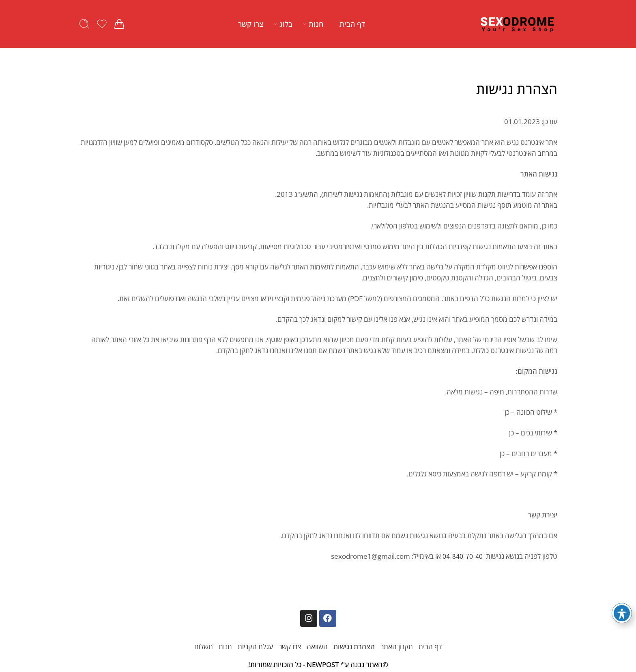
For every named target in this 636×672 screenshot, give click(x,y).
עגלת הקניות (255, 647)
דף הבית (352, 24)
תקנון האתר (397, 647)
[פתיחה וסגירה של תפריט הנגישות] (622, 613)
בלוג (286, 24)
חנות (316, 24)
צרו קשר (251, 24)
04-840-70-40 (463, 556)
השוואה (317, 647)
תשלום (204, 647)
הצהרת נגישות (354, 647)
